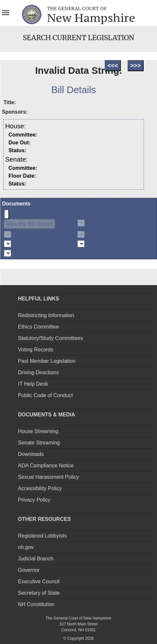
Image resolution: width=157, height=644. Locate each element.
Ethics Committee (38, 327)
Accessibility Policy (40, 488)
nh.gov (26, 547)
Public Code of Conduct (45, 395)
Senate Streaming (39, 443)
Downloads (31, 454)
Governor (29, 570)
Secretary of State (39, 593)
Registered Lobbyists (42, 536)
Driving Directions (38, 372)
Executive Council (39, 581)
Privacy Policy (34, 500)
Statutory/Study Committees (50, 338)
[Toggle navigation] (6, 12)
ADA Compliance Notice (46, 466)
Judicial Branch (36, 559)
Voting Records (36, 350)
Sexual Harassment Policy (48, 477)
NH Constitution (36, 604)
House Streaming (38, 431)
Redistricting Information (46, 315)
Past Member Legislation (47, 361)
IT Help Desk (33, 384)
